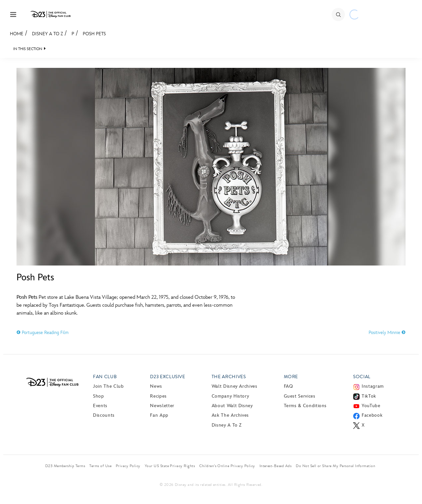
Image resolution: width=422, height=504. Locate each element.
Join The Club (108, 386)
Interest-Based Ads (276, 466)
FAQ (288, 386)
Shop (99, 396)
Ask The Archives (230, 415)
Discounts (104, 415)
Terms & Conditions (305, 406)
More (291, 377)
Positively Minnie (387, 333)
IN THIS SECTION (28, 49)
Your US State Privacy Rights (170, 466)
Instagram (373, 386)
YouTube (371, 406)
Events (100, 406)
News (156, 386)
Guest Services (300, 396)
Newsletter (162, 406)
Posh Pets (94, 34)
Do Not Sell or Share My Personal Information (335, 466)
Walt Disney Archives (235, 386)
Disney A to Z (47, 34)
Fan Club (105, 377)
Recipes (158, 396)
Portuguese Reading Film (43, 333)
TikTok (369, 396)
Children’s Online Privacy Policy (227, 466)
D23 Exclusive (167, 377)
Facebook (372, 415)
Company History (230, 396)
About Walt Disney (232, 406)
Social (362, 377)
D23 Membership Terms (65, 466)
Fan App (159, 415)
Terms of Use (100, 466)
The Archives (229, 377)
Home (17, 34)
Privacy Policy (128, 466)
